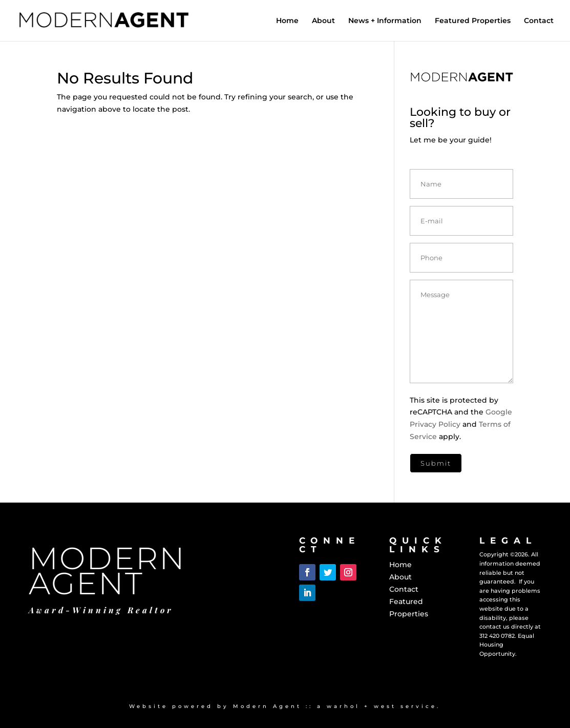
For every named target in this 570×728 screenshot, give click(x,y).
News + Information (385, 21)
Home (287, 21)
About (323, 21)
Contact (539, 21)
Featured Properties (473, 21)
